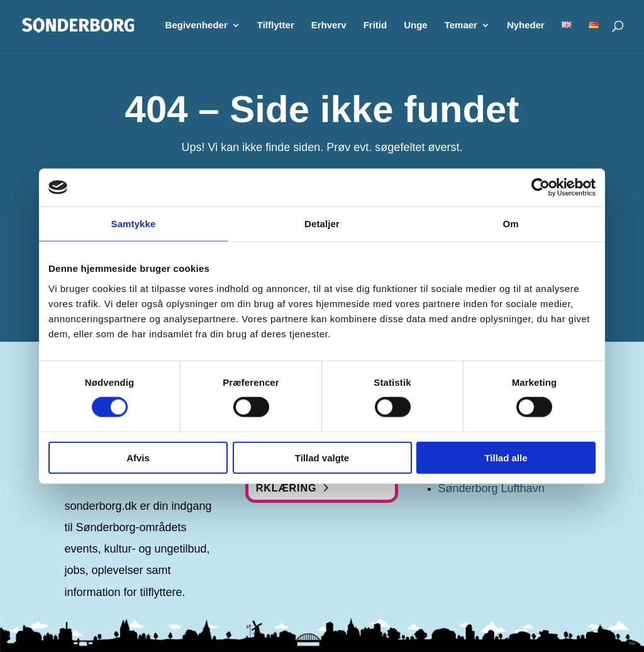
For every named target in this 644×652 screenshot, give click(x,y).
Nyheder (526, 25)
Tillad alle (506, 457)
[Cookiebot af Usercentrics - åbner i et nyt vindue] (541, 188)
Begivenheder (197, 25)
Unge (416, 25)
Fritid (375, 25)
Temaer (461, 25)
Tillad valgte (322, 457)
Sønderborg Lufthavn (491, 488)
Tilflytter (276, 25)
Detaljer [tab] (322, 224)
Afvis (138, 457)
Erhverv (329, 25)
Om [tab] (510, 224)
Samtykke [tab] (134, 224)
